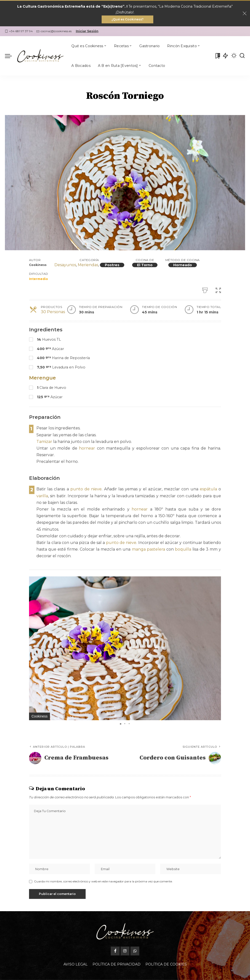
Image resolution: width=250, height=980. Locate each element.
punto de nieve (86, 489)
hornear (87, 448)
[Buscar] (242, 56)
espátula (208, 489)
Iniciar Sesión (87, 31)
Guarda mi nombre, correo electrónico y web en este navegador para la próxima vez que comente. (103, 881)
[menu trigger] (11, 56)
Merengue (42, 378)
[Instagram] (125, 939)
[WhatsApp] (135, 939)
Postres (112, 265)
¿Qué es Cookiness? (127, 19)
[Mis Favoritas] (217, 56)
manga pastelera (148, 549)
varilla (42, 496)
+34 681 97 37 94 (19, 31)
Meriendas (88, 265)
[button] (217, 581)
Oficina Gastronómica (160, 975)
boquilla (183, 549)
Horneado (183, 265)
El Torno (145, 265)
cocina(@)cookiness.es (54, 31)
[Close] (245, 14)
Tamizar (44, 442)
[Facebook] (115, 939)
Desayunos (65, 265)
